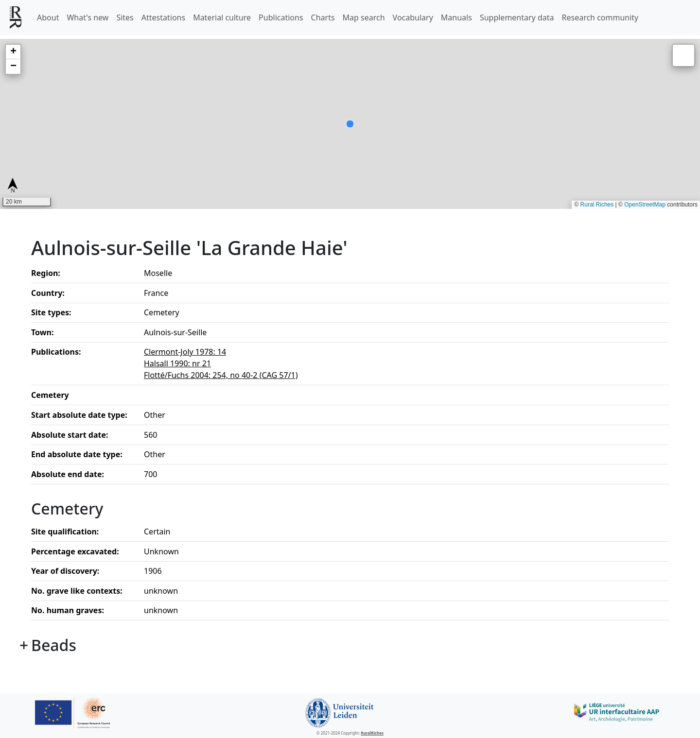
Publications (281, 17)
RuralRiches (372, 733)
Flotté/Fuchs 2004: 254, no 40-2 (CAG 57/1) (221, 375)
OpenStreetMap (645, 205)
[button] (13, 52)
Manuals (456, 17)
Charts (323, 17)
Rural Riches (597, 205)
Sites (125, 17)
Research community (600, 17)
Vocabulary (413, 17)
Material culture (222, 17)
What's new (87, 17)
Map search (364, 17)
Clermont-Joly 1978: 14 (185, 352)
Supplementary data (517, 17)
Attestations (163, 17)
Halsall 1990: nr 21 (177, 363)
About (48, 17)
